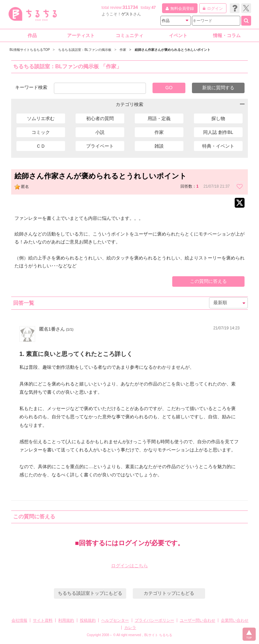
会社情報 (19, 620)
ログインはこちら (129, 566)
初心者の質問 (100, 118)
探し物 (218, 118)
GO (169, 88)
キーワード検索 (31, 87)
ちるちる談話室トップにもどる (90, 593)
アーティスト (81, 35)
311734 (130, 7)
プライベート (100, 146)
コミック (41, 132)
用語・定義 (159, 118)
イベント (178, 35)
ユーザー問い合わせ (198, 620)
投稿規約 (88, 620)
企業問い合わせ (235, 620)
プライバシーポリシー (154, 620)
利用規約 (66, 620)
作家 (159, 132)
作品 (32, 35)
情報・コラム (227, 35)
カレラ (130, 628)
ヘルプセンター (115, 620)
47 (154, 8)
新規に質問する (218, 88)
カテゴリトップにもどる (169, 593)
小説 (100, 132)
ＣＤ (41, 146)
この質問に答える (208, 281)
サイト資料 (43, 620)
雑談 (159, 146)
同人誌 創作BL (218, 132)
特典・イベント (218, 146)
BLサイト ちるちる (158, 635)
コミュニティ (129, 35)
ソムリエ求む (41, 118)
